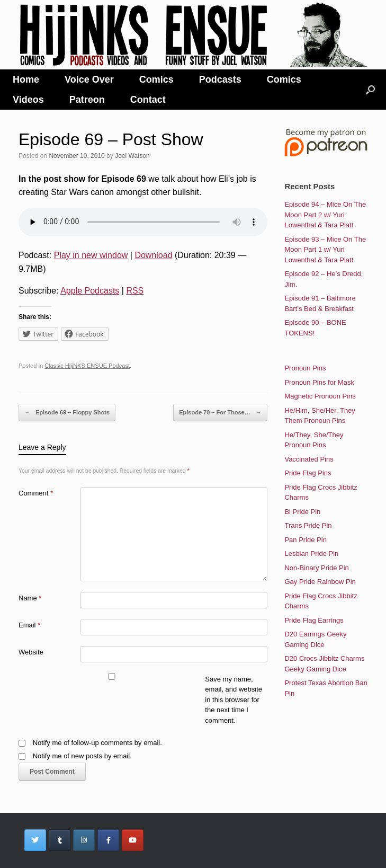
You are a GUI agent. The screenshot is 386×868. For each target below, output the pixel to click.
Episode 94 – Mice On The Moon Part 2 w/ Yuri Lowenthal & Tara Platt (325, 215)
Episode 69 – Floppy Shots (67, 413)
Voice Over (89, 79)
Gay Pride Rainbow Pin (320, 582)
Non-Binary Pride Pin (316, 568)
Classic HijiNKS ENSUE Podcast (87, 366)
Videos (28, 100)
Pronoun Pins (305, 368)
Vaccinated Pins (309, 459)
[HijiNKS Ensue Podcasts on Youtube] (133, 840)
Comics (156, 79)
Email (29, 625)
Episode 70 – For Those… (220, 413)
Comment (36, 493)
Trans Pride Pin (308, 525)
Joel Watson (132, 156)
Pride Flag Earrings (314, 620)
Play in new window (91, 255)
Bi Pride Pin (302, 512)
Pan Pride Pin (306, 540)
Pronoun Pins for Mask (319, 382)
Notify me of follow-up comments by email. (97, 743)
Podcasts (220, 79)
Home (26, 79)
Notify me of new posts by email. (82, 756)
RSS (135, 291)
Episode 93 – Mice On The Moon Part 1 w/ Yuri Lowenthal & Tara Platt (325, 250)
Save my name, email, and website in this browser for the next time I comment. (234, 700)
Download (153, 255)
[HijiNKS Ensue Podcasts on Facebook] (108, 840)
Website (31, 652)
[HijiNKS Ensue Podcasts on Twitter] (35, 840)
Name (30, 598)
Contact (148, 100)
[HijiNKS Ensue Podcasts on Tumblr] (60, 840)
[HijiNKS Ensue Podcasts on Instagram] (84, 840)
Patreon (87, 100)
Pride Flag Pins (308, 473)
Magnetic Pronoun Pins (320, 396)
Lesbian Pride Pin (311, 553)
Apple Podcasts (90, 291)
